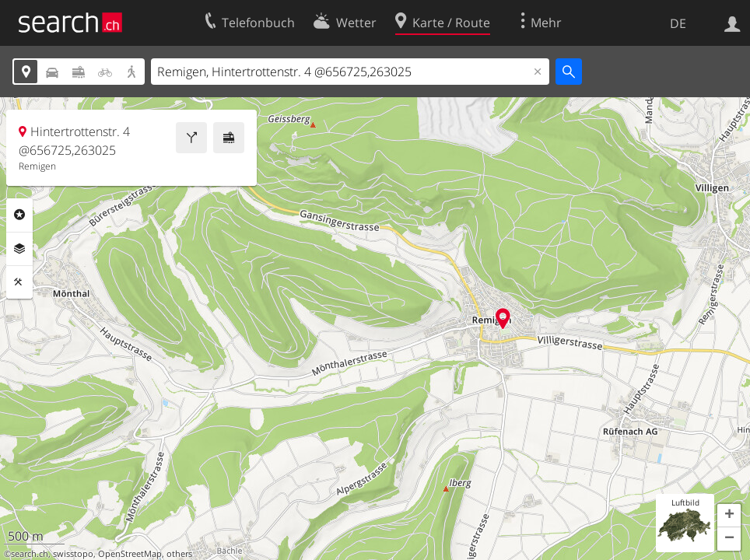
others (179, 554)
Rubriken (19, 215)
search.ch (30, 554)
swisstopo (73, 554)
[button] (729, 516)
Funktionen (19, 282)
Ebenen (19, 249)
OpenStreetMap (130, 554)
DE (678, 23)
